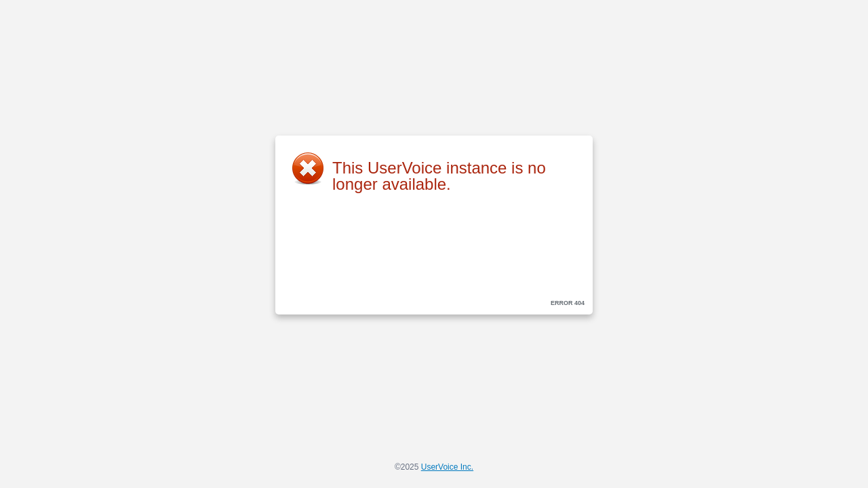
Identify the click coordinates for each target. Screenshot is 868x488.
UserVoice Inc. (447, 467)
